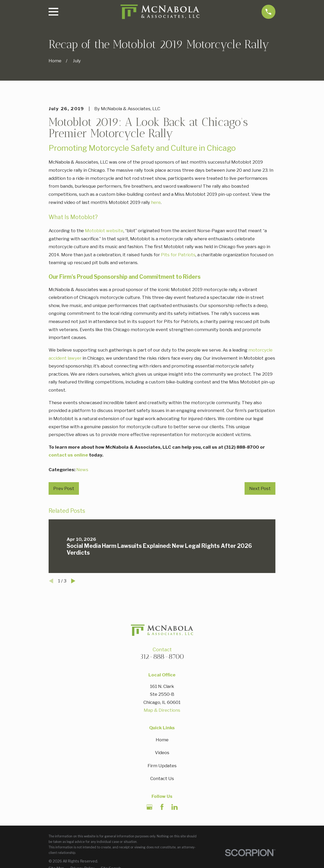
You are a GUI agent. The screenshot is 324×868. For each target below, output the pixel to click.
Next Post (260, 488)
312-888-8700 (162, 656)
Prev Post (64, 488)
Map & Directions (162, 710)
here (156, 202)
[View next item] (73, 581)
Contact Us (162, 778)
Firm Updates (162, 766)
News (82, 470)
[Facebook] (162, 807)
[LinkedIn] (175, 807)
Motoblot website (104, 231)
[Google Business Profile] (149, 807)
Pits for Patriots (178, 255)
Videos (162, 753)
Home (162, 740)
